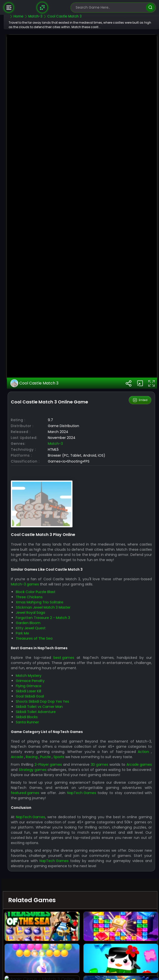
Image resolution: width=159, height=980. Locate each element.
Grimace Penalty (42, 817)
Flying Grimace (41, 822)
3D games (122, 905)
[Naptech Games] (42, 7)
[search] (150, 8)
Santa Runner (39, 858)
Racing (59, 893)
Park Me (35, 769)
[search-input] (110, 8)
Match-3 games (49, 720)
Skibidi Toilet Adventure (48, 848)
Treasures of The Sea (46, 774)
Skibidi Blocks (39, 853)
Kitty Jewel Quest (43, 764)
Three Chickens (41, 733)
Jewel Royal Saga (43, 748)
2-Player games (64, 905)
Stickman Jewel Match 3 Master (55, 743)
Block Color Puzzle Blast (48, 728)
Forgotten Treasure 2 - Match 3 (55, 754)
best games (72, 794)
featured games (47, 939)
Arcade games (36, 911)
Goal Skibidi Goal (42, 832)
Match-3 (67, 574)
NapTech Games (108, 939)
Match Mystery (41, 812)
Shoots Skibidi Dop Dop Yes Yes (54, 837)
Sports (87, 893)
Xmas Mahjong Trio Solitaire (52, 738)
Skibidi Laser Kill (41, 827)
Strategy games (73, 911)
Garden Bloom (40, 759)
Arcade (43, 893)
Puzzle (73, 893)
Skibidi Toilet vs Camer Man (51, 843)
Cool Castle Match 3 (47, 514)
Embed (140, 531)
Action (28, 893)
